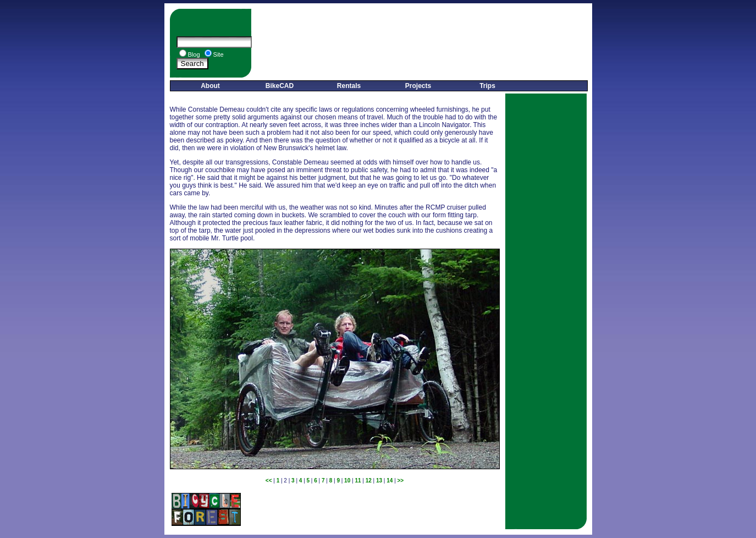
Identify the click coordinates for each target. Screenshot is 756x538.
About (210, 86)
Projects (418, 86)
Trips (487, 86)
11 (358, 481)
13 (379, 481)
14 (390, 481)
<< (269, 481)
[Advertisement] (422, 43)
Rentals (349, 86)
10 (347, 481)
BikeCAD (280, 86)
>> (401, 481)
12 (369, 481)
